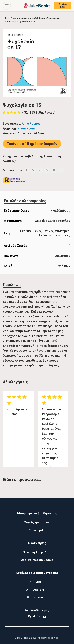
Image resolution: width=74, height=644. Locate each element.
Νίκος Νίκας (26, 129)
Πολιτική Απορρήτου (37, 552)
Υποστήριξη (37, 530)
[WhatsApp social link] (47, 170)
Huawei (39, 597)
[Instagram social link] (29, 617)
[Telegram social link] (54, 170)
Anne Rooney (31, 124)
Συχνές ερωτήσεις (37, 522)
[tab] (25, 201)
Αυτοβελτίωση (37, 18)
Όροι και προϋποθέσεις (37, 560)
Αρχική (8, 18)
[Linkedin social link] (40, 170)
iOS (39, 582)
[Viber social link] (61, 170)
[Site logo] (37, 5)
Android (39, 590)
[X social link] (33, 170)
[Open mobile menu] (7, 6)
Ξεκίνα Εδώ (63, 6)
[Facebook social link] (27, 170)
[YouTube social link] (45, 617)
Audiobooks (21, 18)
